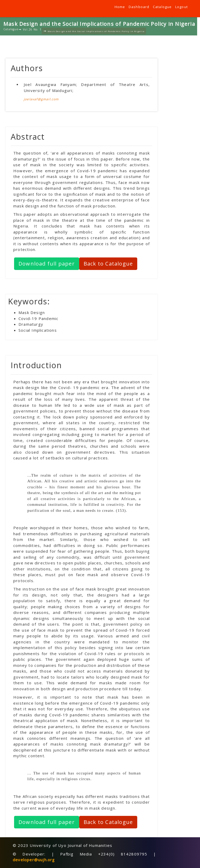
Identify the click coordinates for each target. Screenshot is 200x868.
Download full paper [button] (47, 264)
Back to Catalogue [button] (108, 264)
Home (120, 7)
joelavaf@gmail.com (41, 99)
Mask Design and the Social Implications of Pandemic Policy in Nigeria (94, 31)
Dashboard (139, 7)
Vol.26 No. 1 (30, 29)
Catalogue (162, 7)
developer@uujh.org (34, 860)
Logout (182, 7)
